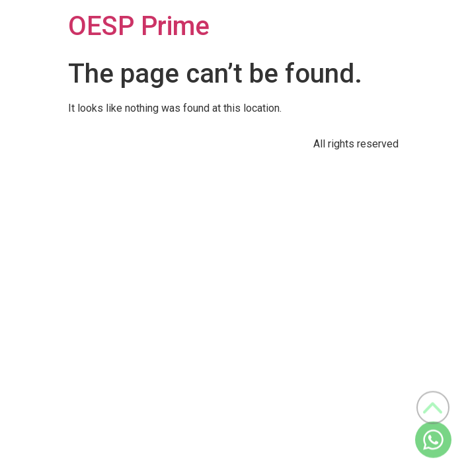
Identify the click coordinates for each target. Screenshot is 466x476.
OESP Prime (139, 26)
